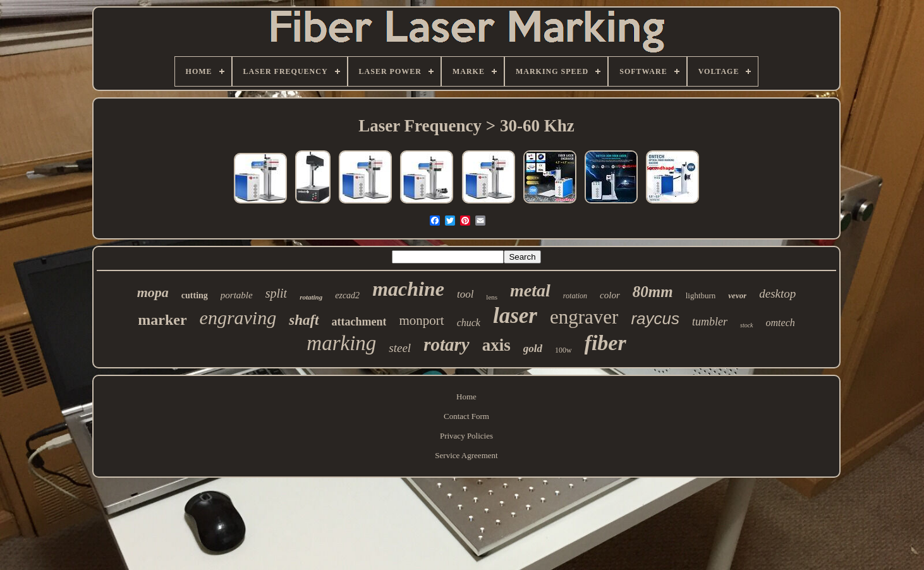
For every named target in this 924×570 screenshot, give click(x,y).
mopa (153, 292)
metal (530, 290)
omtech (781, 323)
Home (466, 397)
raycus (655, 318)
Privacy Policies (466, 436)
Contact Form (466, 416)
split (276, 293)
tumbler (710, 322)
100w (563, 350)
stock (747, 325)
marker (162, 320)
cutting (195, 295)
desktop (777, 294)
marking (341, 343)
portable (237, 295)
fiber (605, 343)
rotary (447, 344)
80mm (653, 292)
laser (515, 316)
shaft (304, 320)
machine (408, 289)
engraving (238, 318)
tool (465, 294)
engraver (584, 317)
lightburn (701, 295)
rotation (575, 296)
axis (496, 345)
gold (533, 349)
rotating (311, 297)
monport (421, 320)
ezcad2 (347, 295)
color (610, 295)
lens (492, 297)
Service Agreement (466, 455)
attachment (359, 322)
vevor (737, 295)
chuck (469, 323)
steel (400, 348)
